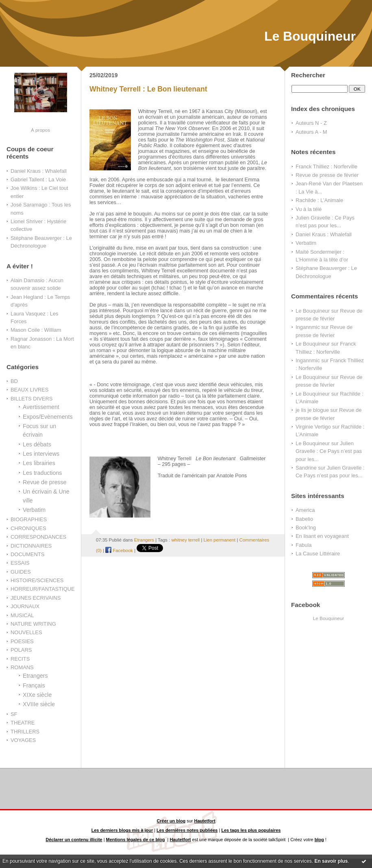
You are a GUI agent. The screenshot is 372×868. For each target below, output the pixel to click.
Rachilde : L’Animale (319, 200)
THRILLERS (25, 732)
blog (319, 840)
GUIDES (21, 572)
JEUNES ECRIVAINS (36, 598)
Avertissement (41, 407)
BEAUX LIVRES (29, 390)
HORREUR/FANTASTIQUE (43, 589)
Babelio (304, 519)
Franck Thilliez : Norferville (326, 166)
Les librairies (39, 463)
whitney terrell (185, 540)
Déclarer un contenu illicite (74, 840)
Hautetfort (205, 821)
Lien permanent (220, 540)
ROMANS (22, 667)
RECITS (20, 659)
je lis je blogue (312, 410)
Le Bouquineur (310, 36)
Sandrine (306, 468)
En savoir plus (331, 861)
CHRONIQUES (28, 528)
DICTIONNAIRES (31, 546)
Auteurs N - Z (311, 123)
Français (34, 685)
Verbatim (34, 510)
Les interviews (41, 454)
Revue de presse (45, 482)
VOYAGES (23, 740)
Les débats (37, 444)
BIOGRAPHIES (29, 519)
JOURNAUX (25, 606)
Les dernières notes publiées (187, 830)
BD (14, 381)
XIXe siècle (37, 695)
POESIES (22, 641)
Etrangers (35, 676)
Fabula (304, 545)
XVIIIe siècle (39, 704)
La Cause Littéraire (318, 554)
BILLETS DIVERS (32, 399)
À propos (40, 130)
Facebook (119, 550)
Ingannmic (308, 327)
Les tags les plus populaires (251, 830)
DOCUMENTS (27, 554)
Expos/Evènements (48, 417)
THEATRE (23, 723)
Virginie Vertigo (313, 427)
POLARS (21, 650)
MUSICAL (22, 615)
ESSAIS (20, 563)
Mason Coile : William (36, 330)
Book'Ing (306, 528)
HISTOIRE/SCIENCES (37, 580)
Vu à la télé (309, 209)
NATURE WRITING (33, 624)
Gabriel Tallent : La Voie (38, 179)
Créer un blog (171, 821)
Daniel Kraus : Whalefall (39, 171)
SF (14, 714)
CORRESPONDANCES (38, 537)
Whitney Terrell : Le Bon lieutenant (148, 89)
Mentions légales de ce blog (136, 840)
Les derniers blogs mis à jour (122, 830)
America (305, 510)
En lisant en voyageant (322, 536)
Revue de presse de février (327, 175)
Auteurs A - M (311, 132)
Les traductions (42, 473)
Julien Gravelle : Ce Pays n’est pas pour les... (329, 451)
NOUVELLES (26, 632)
